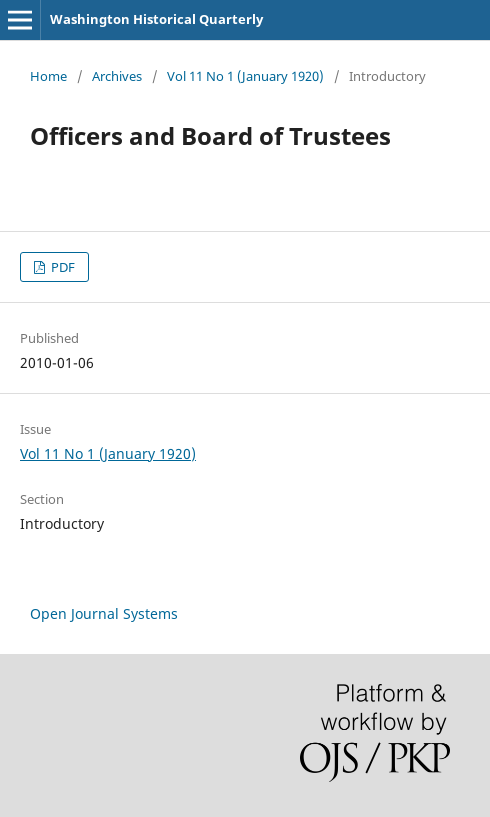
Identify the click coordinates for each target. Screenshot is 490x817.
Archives (117, 76)
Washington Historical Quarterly (156, 19)
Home (48, 76)
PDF (61, 267)
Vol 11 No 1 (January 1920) (245, 76)
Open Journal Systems (104, 613)
